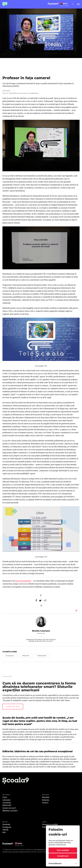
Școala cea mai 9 (9, 808)
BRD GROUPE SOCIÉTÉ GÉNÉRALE (40, 852)
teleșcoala (10, 656)
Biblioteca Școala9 (10, 811)
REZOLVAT (7, 805)
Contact (45, 803)
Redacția (46, 800)
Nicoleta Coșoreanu (41, 631)
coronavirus (42, 656)
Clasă (5, 797)
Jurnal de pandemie (23, 581)
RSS (4, 832)
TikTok (5, 830)
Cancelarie (7, 803)
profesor (26, 656)
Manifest (46, 797)
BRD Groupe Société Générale (21, 850)
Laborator (7, 800)
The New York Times (61, 700)
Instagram (7, 827)
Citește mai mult (13, 707)
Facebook (6, 824)
